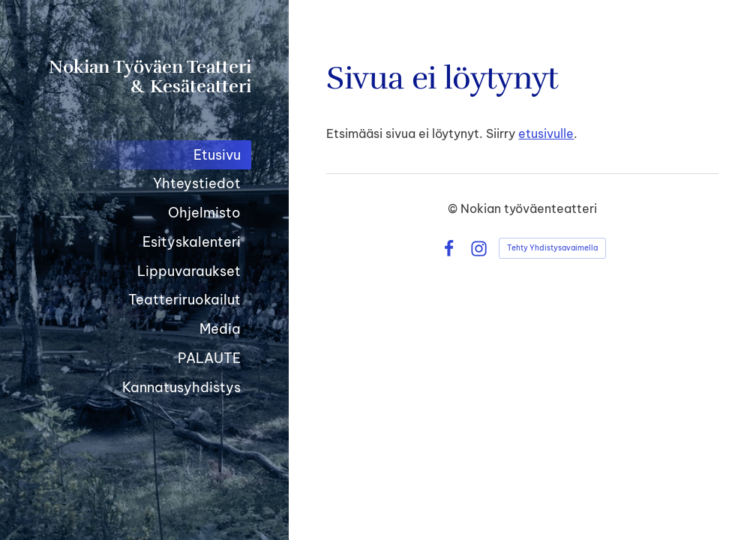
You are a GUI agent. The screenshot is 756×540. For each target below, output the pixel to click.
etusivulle (546, 133)
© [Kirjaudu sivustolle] (454, 208)
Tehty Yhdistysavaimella (552, 248)
